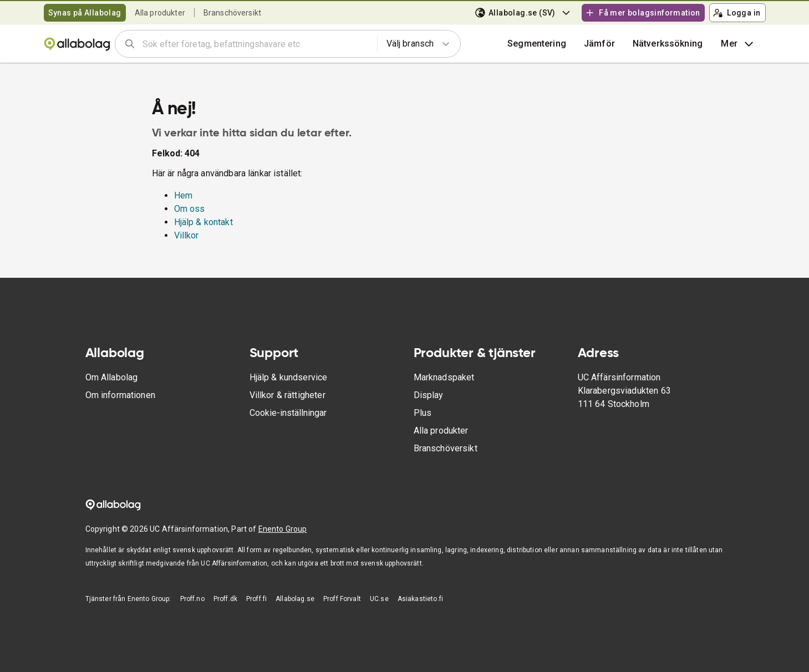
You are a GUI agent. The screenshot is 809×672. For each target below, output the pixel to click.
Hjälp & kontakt (203, 222)
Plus (423, 413)
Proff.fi (256, 599)
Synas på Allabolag (85, 13)
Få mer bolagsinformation (643, 13)
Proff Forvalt (342, 599)
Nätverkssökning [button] (668, 44)
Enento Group (283, 529)
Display (429, 395)
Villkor (187, 235)
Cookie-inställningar (288, 413)
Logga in (737, 13)
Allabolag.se (295, 599)
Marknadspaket (444, 377)
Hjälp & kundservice (289, 377)
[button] (599, 44)
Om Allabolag (112, 377)
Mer (738, 44)
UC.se (379, 599)
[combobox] (256, 44)
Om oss (190, 209)
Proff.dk (225, 599)
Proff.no (192, 599)
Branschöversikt (232, 13)
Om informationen (120, 395)
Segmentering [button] (537, 44)
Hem (183, 195)
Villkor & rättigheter (288, 395)
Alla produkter (160, 13)
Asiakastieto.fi (420, 599)
